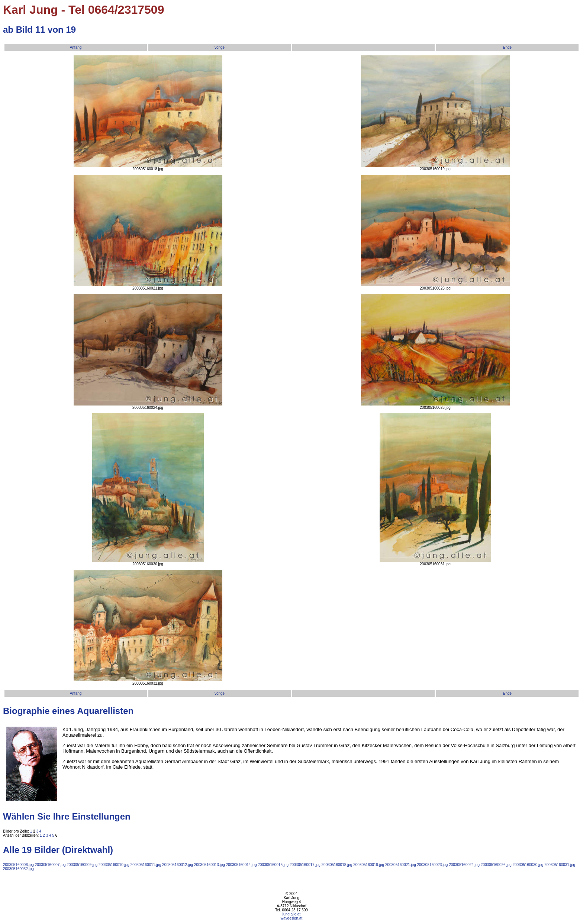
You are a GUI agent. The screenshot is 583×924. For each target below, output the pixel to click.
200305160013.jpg (210, 865)
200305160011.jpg (146, 865)
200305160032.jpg (18, 869)
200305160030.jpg (528, 865)
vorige (220, 47)
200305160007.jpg (50, 865)
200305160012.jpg (178, 865)
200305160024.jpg (464, 865)
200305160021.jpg (401, 865)
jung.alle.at (291, 914)
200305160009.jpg (82, 865)
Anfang (76, 47)
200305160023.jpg (433, 865)
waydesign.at (291, 918)
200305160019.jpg (369, 865)
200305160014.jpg (241, 865)
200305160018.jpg (337, 865)
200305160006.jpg (18, 865)
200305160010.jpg (114, 865)
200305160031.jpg (560, 865)
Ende (507, 47)
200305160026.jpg (496, 865)
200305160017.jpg (305, 865)
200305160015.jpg (273, 865)
